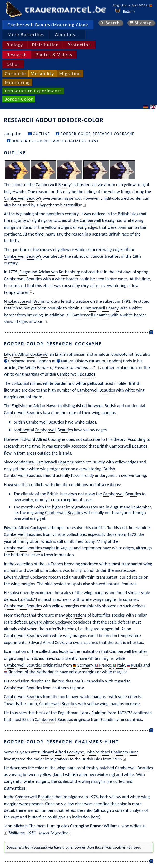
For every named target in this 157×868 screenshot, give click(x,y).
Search (113, 23)
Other (13, 64)
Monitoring (17, 82)
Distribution (45, 45)
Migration (70, 74)
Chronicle (15, 74)
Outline (41, 134)
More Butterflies (26, 35)
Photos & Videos (54, 55)
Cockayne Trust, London (30, 361)
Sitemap (143, 23)
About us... (68, 35)
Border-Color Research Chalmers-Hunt (55, 141)
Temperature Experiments (33, 91)
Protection (79, 45)
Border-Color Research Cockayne (98, 134)
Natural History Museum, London (91, 361)
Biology (15, 45)
